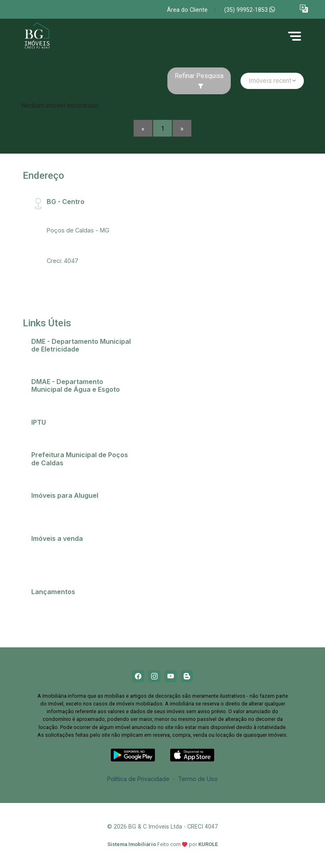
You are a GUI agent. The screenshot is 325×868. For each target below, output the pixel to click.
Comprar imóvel (57, 559)
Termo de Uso (198, 779)
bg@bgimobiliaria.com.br (81, 251)
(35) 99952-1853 (250, 10)
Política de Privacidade (138, 779)
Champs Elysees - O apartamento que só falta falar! (82, 606)
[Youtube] (171, 676)
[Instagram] (154, 676)
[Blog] (187, 676)
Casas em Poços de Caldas (74, 549)
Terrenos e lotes (58, 570)
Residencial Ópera (60, 620)
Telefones (49, 474)
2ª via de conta (56, 360)
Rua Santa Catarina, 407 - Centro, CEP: (82, 216)
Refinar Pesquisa (199, 80)
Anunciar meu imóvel (64, 506)
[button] (304, 8)
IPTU (42, 433)
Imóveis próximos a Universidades (83, 517)
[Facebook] (138, 676)
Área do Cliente (187, 10)
